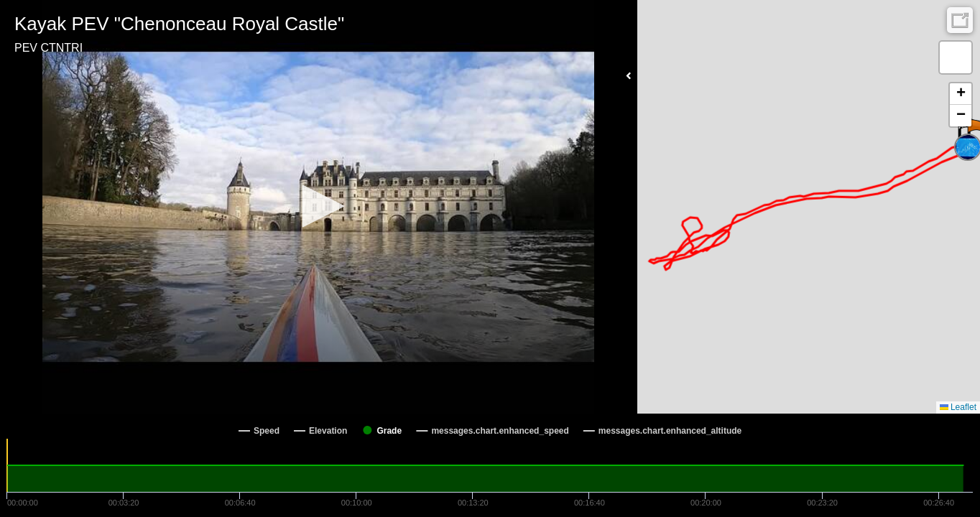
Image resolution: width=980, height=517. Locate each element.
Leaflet (958, 407)
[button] (318, 206)
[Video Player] (319, 207)
